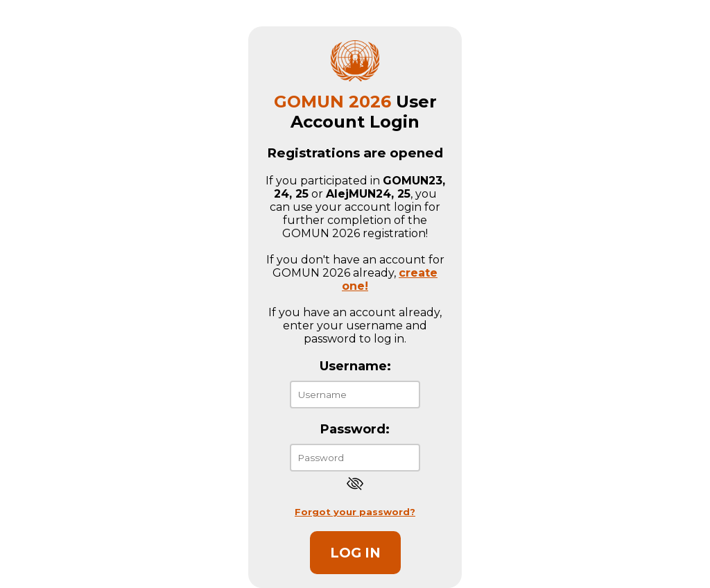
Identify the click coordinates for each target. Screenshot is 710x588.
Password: (355, 429)
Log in (355, 553)
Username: (355, 366)
